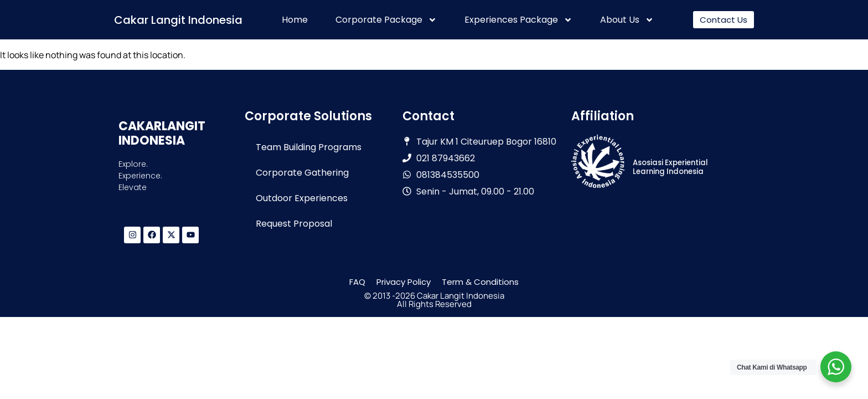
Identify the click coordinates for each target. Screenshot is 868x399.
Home (295, 20)
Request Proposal (294, 224)
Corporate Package (386, 20)
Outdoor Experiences (302, 198)
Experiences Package (518, 20)
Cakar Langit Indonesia (178, 20)
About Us (627, 20)
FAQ (357, 282)
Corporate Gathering (302, 173)
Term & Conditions (480, 282)
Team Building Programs (309, 147)
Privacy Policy (404, 282)
